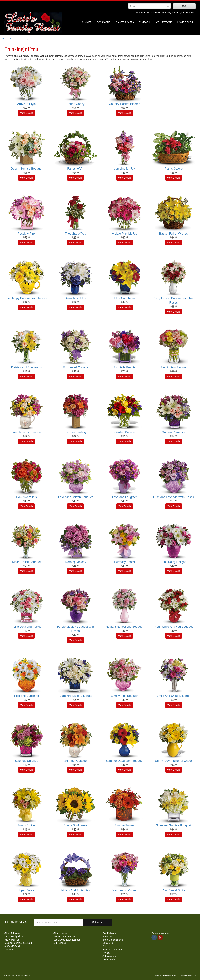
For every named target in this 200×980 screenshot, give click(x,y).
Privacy (106, 953)
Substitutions (109, 956)
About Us (107, 936)
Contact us (108, 943)
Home (5, 39)
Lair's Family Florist (33, 23)
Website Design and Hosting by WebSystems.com (175, 975)
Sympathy (145, 22)
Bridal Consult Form (113, 940)
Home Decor (185, 22)
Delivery (107, 946)
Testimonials (109, 959)
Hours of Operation (112, 950)
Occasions (103, 22)
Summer (86, 22)
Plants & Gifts (125, 22)
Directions (9, 950)
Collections (164, 22)
